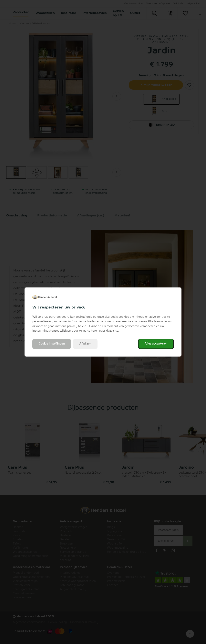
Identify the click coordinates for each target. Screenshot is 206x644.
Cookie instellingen (52, 344)
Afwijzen (85, 344)
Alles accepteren (156, 344)
